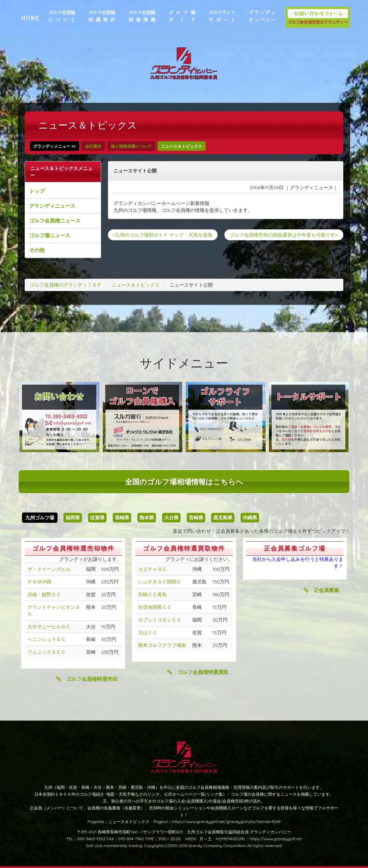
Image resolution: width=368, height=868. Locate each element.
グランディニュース (52, 206)
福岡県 (73, 518)
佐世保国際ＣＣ (155, 607)
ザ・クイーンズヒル (49, 569)
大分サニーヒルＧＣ (49, 627)
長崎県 (122, 518)
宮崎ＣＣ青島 (152, 594)
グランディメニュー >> (54, 146)
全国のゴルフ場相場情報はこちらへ (184, 482)
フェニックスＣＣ (47, 652)
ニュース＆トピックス (182, 146)
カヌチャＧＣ (152, 569)
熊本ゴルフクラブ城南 (162, 645)
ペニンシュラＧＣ (47, 639)
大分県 (171, 518)
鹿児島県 (223, 518)
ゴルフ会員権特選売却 (87, 679)
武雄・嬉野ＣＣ (44, 594)
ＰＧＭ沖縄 (39, 582)
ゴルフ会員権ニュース (55, 221)
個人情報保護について (131, 146)
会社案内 (93, 146)
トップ (37, 191)
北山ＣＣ (148, 632)
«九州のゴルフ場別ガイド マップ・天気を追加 (163, 235)
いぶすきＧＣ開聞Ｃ (160, 582)
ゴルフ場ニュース (50, 235)
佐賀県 (97, 518)
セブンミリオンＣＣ (160, 620)
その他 (37, 250)
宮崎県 (196, 518)
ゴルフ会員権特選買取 (198, 672)
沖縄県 (250, 518)
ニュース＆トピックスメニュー (61, 172)
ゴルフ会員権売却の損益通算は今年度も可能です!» (284, 235)
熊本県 (147, 518)
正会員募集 (321, 590)
